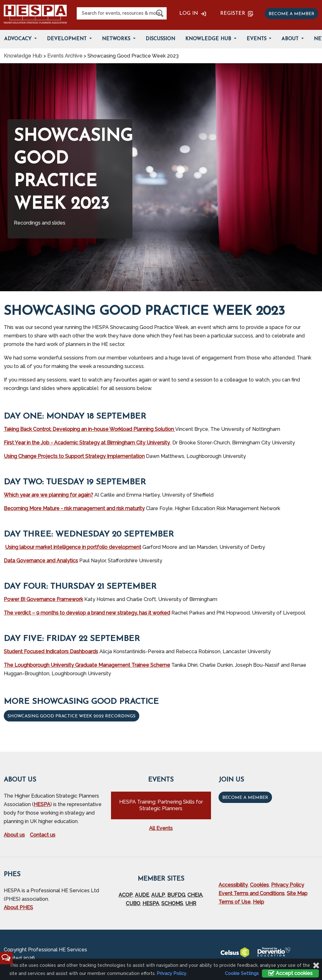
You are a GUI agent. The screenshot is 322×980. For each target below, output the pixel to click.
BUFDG (176, 895)
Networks (117, 39)
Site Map (297, 893)
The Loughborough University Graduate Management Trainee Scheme (87, 665)
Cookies (259, 885)
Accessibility (233, 885)
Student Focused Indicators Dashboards (51, 651)
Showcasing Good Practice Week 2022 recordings (72, 716)
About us (14, 835)
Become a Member (245, 798)
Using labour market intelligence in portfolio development (73, 547)
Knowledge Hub (209, 39)
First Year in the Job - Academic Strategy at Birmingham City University (87, 443)
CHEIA (195, 895)
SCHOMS (172, 903)
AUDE (142, 895)
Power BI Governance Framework (43, 599)
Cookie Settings (242, 973)
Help (258, 902)
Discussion (160, 39)
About (291, 39)
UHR (191, 903)
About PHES (18, 908)
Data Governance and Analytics (41, 561)
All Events (161, 828)
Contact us (43, 835)
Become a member (291, 14)
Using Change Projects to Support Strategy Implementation (74, 456)
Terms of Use (235, 902)
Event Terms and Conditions (252, 893)
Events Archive (65, 56)
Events (257, 39)
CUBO (133, 903)
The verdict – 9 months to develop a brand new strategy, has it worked (87, 613)
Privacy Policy (288, 885)
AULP (158, 895)
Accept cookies (290, 973)
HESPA (42, 804)
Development (67, 39)
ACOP (126, 895)
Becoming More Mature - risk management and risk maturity (74, 508)
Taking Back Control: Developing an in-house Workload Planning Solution (89, 429)
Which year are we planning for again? (48, 495)
